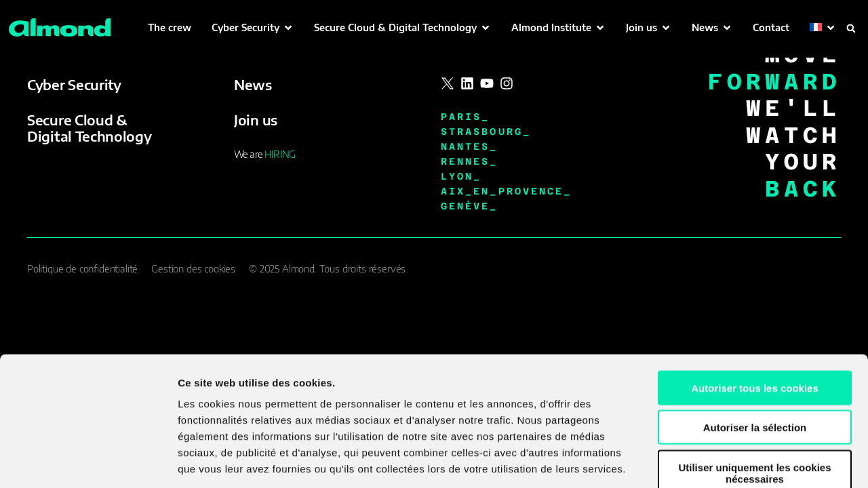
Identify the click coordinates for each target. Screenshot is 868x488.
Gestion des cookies (193, 269)
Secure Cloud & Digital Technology (90, 128)
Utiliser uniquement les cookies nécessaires (754, 396)
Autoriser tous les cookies (755, 311)
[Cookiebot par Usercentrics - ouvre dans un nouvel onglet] (88, 462)
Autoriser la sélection (755, 351)
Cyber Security (74, 84)
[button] (253, 27)
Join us (256, 120)
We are (264, 154)
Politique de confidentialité (82, 269)
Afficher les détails (747, 461)
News (253, 84)
